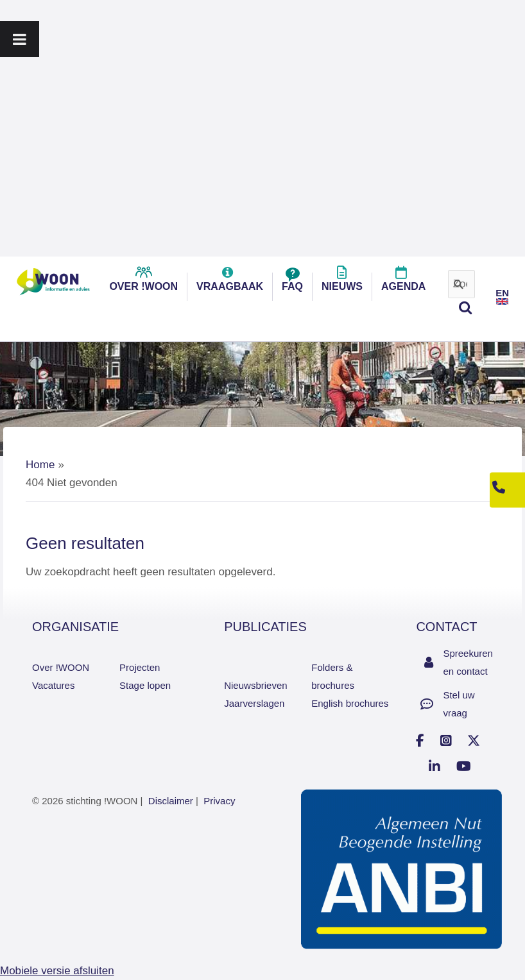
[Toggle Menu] (20, 39)
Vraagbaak (230, 282)
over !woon (143, 282)
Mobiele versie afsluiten (57, 971)
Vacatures (53, 685)
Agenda (403, 282)
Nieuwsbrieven (255, 685)
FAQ (292, 282)
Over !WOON (61, 667)
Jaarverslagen (254, 703)
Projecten (140, 667)
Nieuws (342, 282)
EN (502, 293)
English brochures (350, 703)
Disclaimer (171, 801)
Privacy (219, 801)
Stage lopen (145, 685)
